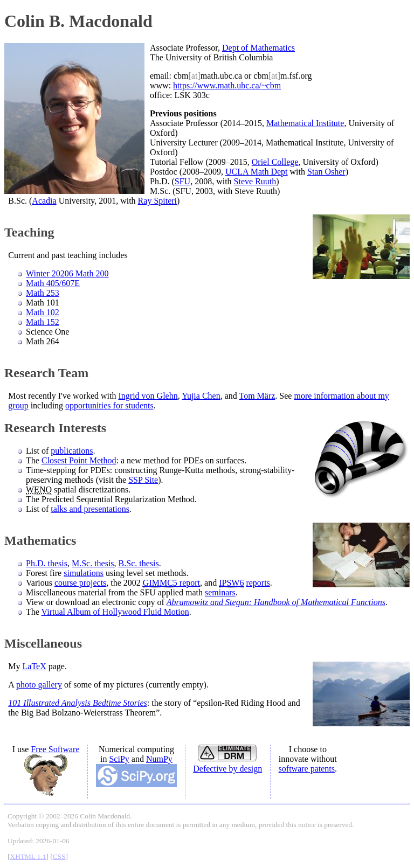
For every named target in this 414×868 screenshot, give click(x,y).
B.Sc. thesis (139, 563)
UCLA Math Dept (257, 172)
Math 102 (43, 312)
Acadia (44, 201)
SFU (182, 181)
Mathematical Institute (305, 123)
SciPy (119, 759)
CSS (59, 856)
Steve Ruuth (255, 181)
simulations (84, 573)
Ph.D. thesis (47, 563)
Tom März (257, 396)
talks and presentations (90, 509)
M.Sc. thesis (93, 563)
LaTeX (34, 666)
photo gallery (39, 685)
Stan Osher (326, 172)
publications (72, 451)
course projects (80, 583)
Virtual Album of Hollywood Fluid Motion (115, 612)
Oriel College (275, 162)
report (171, 583)
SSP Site (143, 480)
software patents (307, 769)
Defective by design (227, 769)
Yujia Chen (201, 396)
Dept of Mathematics (258, 48)
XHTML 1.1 (28, 856)
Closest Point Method (79, 460)
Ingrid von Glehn (148, 396)
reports (258, 583)
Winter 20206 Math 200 (67, 273)
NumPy (159, 759)
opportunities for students (109, 405)
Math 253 (43, 293)
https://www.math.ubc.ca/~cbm (227, 85)
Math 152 (43, 322)
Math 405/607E (53, 283)
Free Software (55, 749)
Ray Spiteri (157, 201)
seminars (220, 592)
